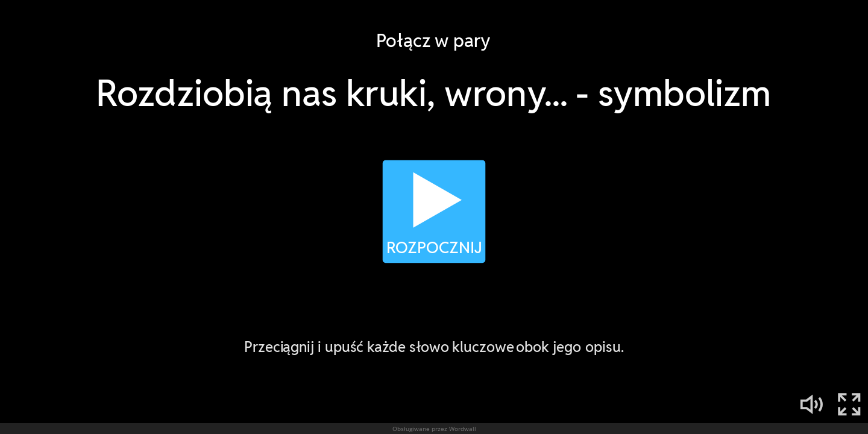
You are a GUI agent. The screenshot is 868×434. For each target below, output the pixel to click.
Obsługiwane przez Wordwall (434, 429)
